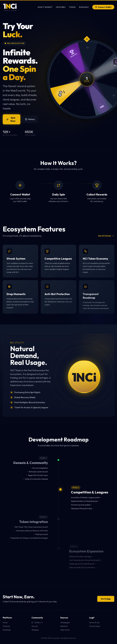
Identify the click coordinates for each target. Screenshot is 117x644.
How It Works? (45, 7)
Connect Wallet (103, 7)
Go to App (106, 599)
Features (61, 7)
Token (72, 7)
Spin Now (11, 119)
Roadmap (84, 7)
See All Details (106, 236)
